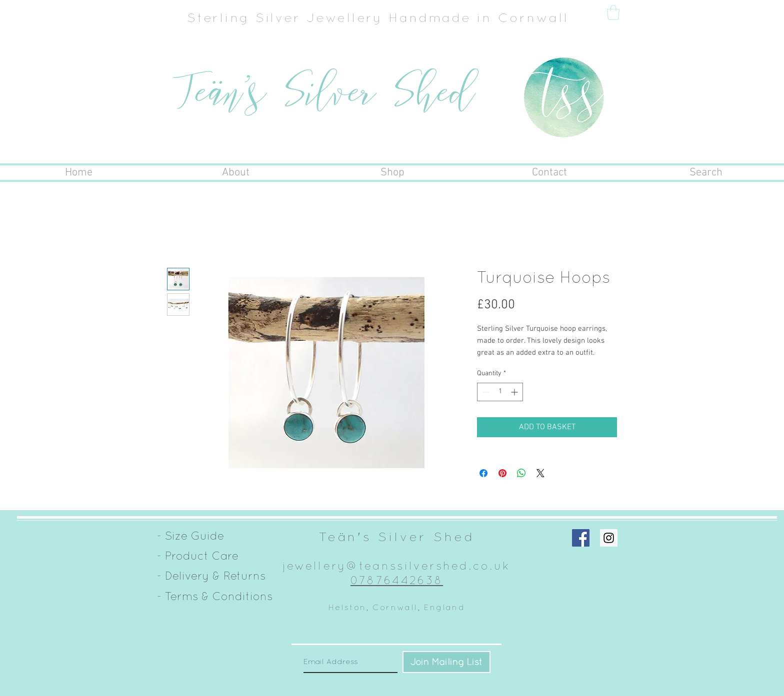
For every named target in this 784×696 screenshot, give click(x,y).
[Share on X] (540, 473)
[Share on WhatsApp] (521, 473)
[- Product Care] (198, 556)
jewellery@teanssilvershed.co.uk (397, 566)
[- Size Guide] (190, 536)
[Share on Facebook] (483, 473)
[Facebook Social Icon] (581, 538)
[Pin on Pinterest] (502, 473)
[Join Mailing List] (446, 662)
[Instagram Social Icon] (609, 538)
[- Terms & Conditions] (215, 597)
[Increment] (515, 392)
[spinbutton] (500, 392)
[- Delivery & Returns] (211, 576)
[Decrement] (485, 392)
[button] (613, 12)
